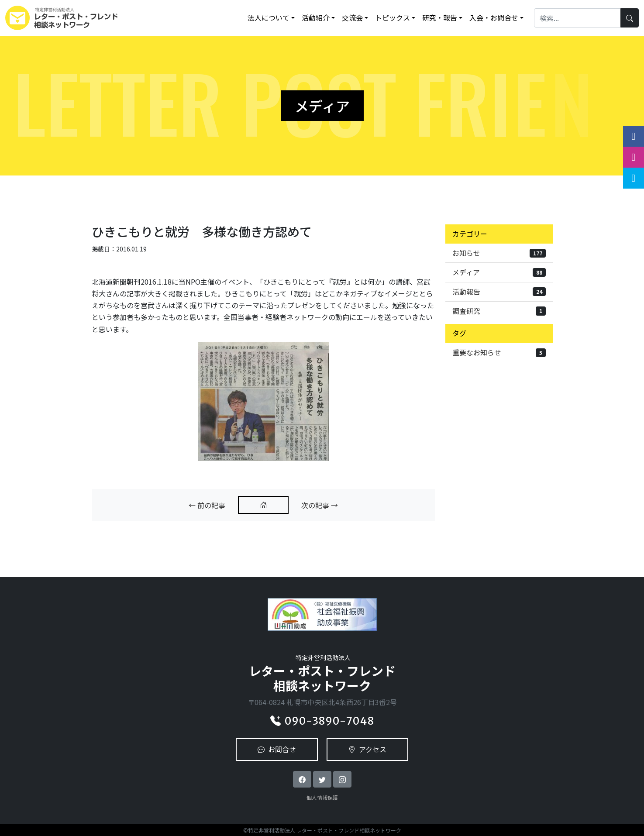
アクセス (367, 749)
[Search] (577, 18)
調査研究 (499, 311)
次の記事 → (320, 505)
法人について (269, 17)
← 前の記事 (207, 505)
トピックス (393, 17)
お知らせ (499, 253)
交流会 (352, 17)
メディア (499, 272)
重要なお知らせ (499, 352)
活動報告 (499, 292)
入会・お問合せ (494, 17)
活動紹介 (316, 17)
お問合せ (277, 749)
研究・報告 (440, 17)
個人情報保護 (322, 797)
